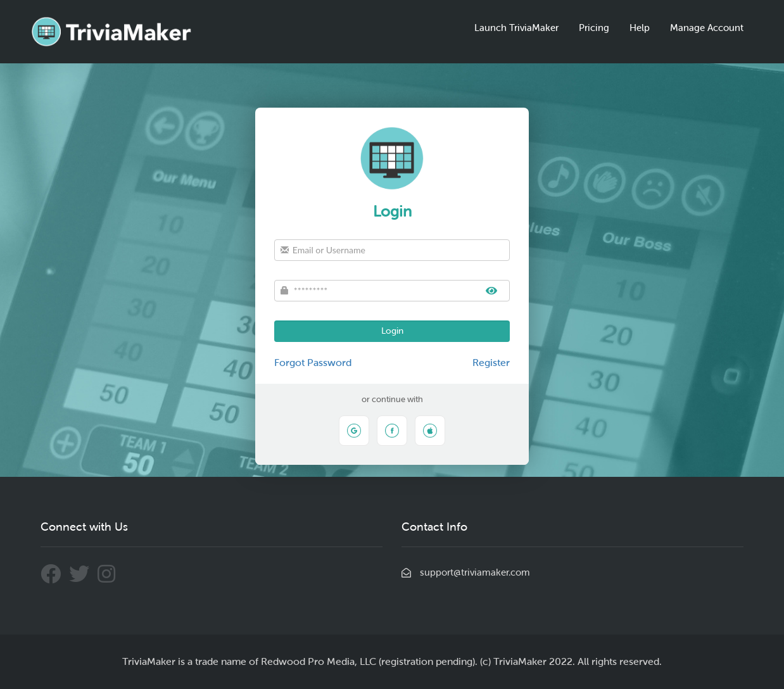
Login (392, 331)
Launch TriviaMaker (516, 28)
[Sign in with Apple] (430, 431)
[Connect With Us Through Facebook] (55, 578)
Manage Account (707, 28)
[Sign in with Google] (354, 431)
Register (491, 363)
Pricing (594, 28)
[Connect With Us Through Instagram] (110, 578)
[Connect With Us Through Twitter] (83, 578)
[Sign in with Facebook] (392, 431)
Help (640, 28)
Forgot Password (313, 363)
